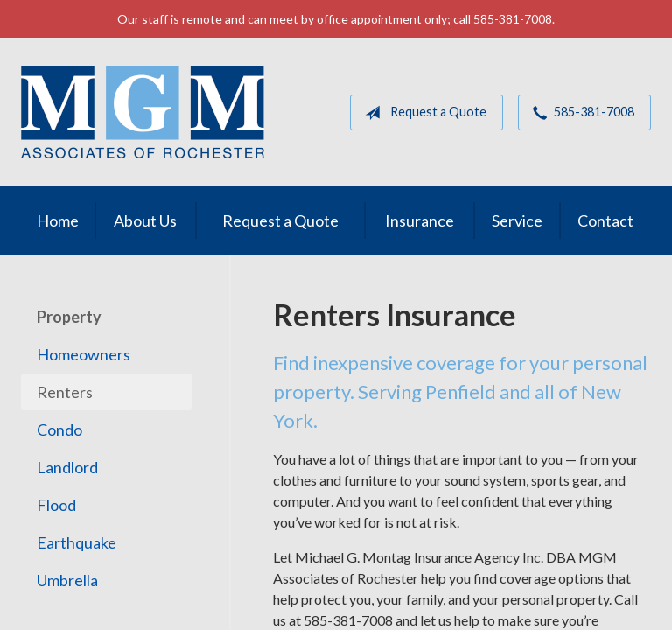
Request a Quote (422, 113)
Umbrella (67, 580)
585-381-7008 (580, 113)
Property (69, 317)
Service (517, 220)
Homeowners (84, 354)
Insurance (420, 220)
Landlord (67, 467)
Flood (56, 505)
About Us (145, 220)
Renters (65, 392)
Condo (59, 430)
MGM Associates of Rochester (143, 112)
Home (58, 220)
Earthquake (77, 542)
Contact (605, 220)
